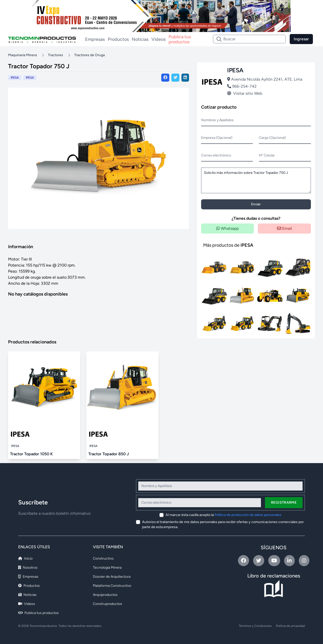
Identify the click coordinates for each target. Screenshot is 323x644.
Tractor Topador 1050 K (31, 454)
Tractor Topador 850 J (109, 454)
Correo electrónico (216, 155)
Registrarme (284, 503)
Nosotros (28, 568)
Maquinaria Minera (22, 55)
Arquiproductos (105, 595)
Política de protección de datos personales (248, 515)
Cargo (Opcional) (272, 138)
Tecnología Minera (107, 568)
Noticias (140, 39)
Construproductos (107, 604)
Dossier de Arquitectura (112, 577)
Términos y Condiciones (255, 626)
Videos (158, 39)
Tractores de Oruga (89, 55)
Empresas (95, 39)
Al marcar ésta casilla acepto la (223, 515)
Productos (118, 39)
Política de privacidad (290, 626)
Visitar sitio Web (245, 93)
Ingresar (301, 39)
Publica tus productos (180, 39)
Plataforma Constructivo (112, 586)
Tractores (56, 55)
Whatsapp (227, 228)
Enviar (256, 204)
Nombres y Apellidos (217, 120)
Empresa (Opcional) (217, 138)
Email (285, 228)
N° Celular (267, 155)
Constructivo (103, 558)
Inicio (25, 558)
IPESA (30, 78)
